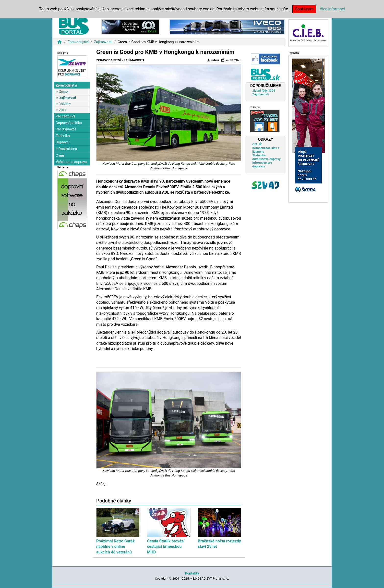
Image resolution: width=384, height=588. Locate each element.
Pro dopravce (66, 129)
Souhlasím (304, 9)
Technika (63, 136)
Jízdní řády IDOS (264, 91)
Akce (63, 110)
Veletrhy (65, 104)
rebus (213, 60)
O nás (60, 156)
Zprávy (64, 92)
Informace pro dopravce (262, 164)
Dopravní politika (69, 123)
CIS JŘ (257, 144)
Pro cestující (65, 116)
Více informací (332, 9)
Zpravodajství (78, 42)
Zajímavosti (103, 42)
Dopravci (62, 142)
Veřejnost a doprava (71, 162)
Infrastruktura (66, 149)
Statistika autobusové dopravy (266, 157)
